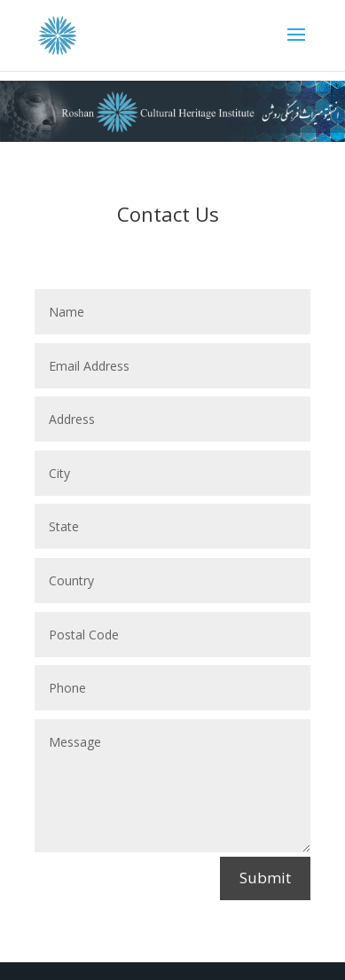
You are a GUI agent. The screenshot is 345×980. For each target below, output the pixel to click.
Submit (265, 878)
